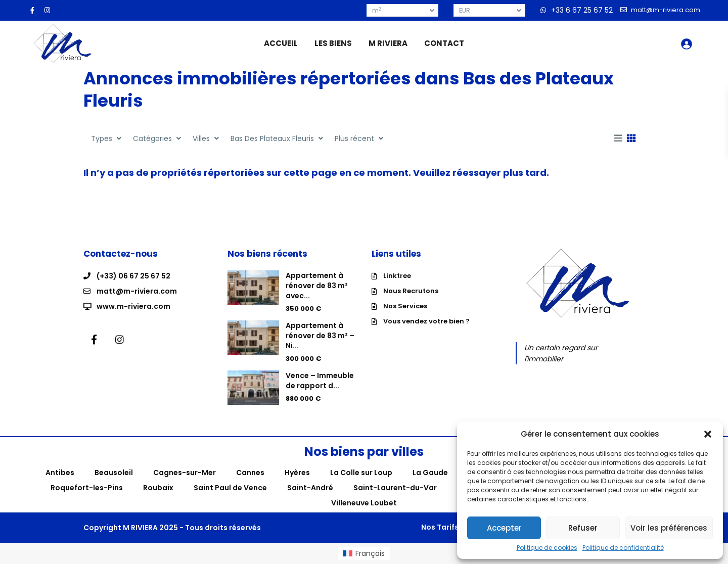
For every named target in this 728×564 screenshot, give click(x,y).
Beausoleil (114, 473)
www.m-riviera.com (133, 306)
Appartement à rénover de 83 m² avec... (317, 286)
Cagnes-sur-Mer (185, 473)
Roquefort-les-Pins (87, 488)
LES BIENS (333, 43)
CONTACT (444, 43)
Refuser (583, 528)
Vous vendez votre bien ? (426, 321)
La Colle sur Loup (361, 473)
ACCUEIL (281, 43)
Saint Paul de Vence (230, 488)
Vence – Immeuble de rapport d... (320, 381)
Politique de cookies (547, 548)
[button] (708, 434)
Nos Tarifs (440, 527)
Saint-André (310, 488)
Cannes (250, 473)
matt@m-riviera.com (137, 291)
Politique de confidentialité (623, 548)
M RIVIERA (388, 43)
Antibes (60, 473)
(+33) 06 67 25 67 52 (133, 276)
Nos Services (405, 306)
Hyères (297, 473)
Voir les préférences (669, 528)
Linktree (397, 276)
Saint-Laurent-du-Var (395, 488)
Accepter (504, 528)
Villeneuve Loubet (364, 503)
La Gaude (430, 473)
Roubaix (158, 488)
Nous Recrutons (411, 291)
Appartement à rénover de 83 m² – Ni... (320, 336)
